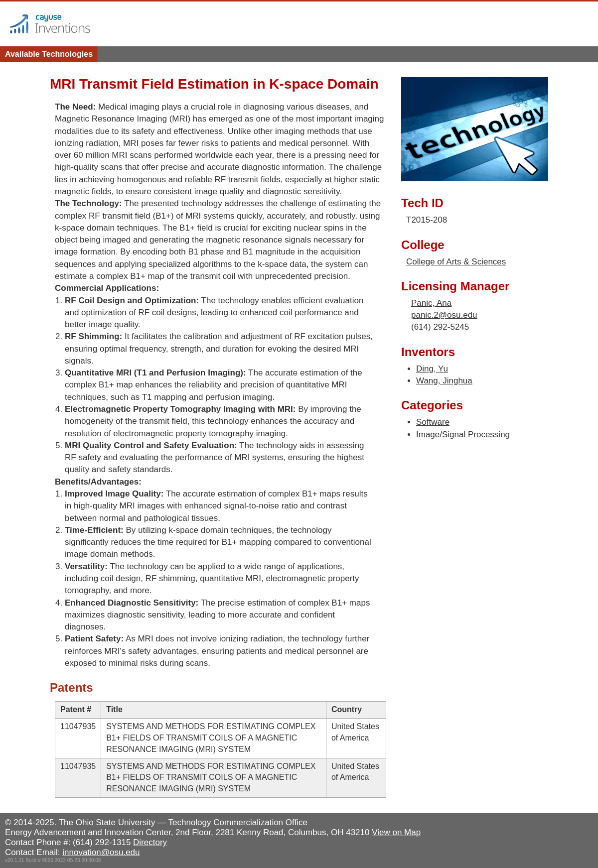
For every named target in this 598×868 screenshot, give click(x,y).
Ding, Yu (432, 369)
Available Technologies (49, 54)
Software (433, 422)
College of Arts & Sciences (456, 262)
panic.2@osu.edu (444, 315)
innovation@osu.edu (101, 852)
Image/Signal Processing (463, 434)
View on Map (396, 832)
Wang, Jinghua (444, 381)
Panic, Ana (431, 303)
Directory (150, 842)
